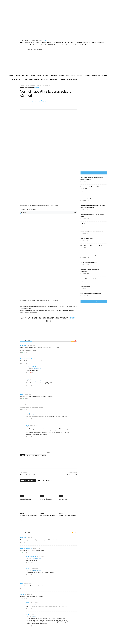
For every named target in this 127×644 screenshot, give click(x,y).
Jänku (34, 415)
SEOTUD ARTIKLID (28, 481)
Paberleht (32, 88)
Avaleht (22, 85)
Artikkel (27, 85)
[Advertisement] (104, 136)
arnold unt (28, 455)
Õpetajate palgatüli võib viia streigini (67, 475)
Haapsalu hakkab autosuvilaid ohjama (89, 262)
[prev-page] (21, 520)
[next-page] (24, 520)
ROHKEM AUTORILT (45, 481)
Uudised (37, 88)
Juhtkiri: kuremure (85, 224)
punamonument (36, 455)
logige (73, 318)
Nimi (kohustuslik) (37, 369)
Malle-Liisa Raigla (39, 101)
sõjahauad (43, 455)
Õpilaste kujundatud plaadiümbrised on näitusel (91, 294)
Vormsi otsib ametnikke (85, 286)
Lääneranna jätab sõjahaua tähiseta (29, 515)
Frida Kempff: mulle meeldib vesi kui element (32, 475)
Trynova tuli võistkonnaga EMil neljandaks (90, 279)
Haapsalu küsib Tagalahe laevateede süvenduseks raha (92, 231)
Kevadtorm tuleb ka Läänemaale (87, 238)
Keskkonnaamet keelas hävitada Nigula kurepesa (91, 255)
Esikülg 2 (27, 88)
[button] (45, 40)
